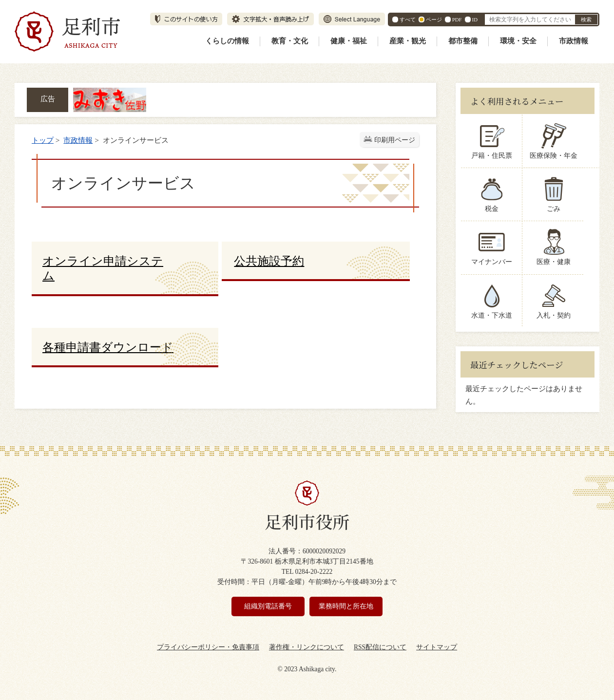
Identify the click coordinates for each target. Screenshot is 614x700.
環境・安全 (518, 41)
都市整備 (463, 41)
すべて (408, 19)
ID (475, 19)
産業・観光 (408, 41)
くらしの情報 (227, 41)
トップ (43, 140)
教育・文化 (290, 41)
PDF (457, 19)
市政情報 (574, 41)
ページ (434, 19)
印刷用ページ (395, 140)
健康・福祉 (349, 41)
